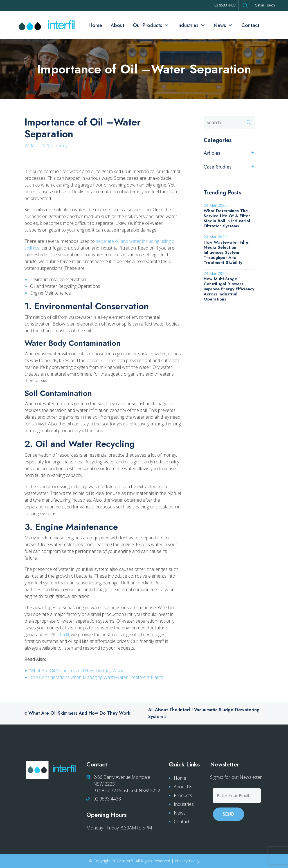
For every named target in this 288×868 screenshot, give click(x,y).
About (117, 25)
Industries (191, 25)
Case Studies (218, 167)
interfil (63, 634)
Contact (250, 25)
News (223, 25)
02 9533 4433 (225, 5)
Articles (212, 153)
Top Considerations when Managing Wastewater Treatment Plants (97, 677)
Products (183, 795)
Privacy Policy (187, 861)
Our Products (151, 25)
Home (95, 25)
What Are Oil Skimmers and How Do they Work (76, 670)
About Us (183, 787)
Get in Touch (265, 5)
